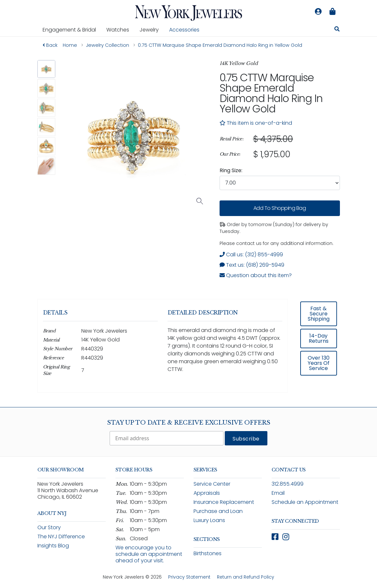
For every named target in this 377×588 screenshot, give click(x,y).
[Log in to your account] (318, 12)
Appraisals (207, 493)
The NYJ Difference (61, 537)
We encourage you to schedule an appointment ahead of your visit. (149, 554)
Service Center (212, 484)
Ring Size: (231, 170)
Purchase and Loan (218, 511)
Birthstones (208, 553)
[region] (280, 147)
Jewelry (152, 30)
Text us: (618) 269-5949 (252, 265)
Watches (120, 30)
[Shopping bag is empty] (333, 12)
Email (278, 493)
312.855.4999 (288, 484)
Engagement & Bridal (72, 30)
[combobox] (280, 183)
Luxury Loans (209, 520)
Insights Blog (53, 546)
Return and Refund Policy (246, 577)
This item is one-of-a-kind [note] (256, 123)
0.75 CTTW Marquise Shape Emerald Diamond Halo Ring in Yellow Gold (271, 93)
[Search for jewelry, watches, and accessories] (337, 30)
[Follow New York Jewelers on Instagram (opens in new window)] (286, 537)
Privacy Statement (189, 577)
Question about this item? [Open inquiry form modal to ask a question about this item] (256, 275)
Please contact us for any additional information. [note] (276, 243)
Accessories (184, 30)
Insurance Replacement (224, 502)
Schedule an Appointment (305, 502)
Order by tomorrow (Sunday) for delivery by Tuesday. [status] (274, 228)
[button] (47, 69)
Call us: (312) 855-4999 (251, 255)
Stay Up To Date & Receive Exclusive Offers (189, 423)
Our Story (49, 527)
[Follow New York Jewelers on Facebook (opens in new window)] (275, 537)
